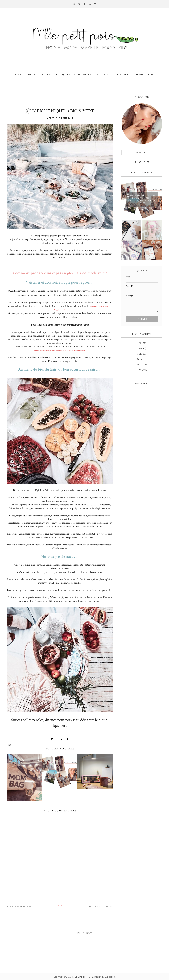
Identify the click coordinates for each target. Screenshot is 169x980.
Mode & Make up (83, 75)
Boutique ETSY (64, 75)
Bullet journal (46, 75)
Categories (102, 75)
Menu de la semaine (134, 75)
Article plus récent (19, 907)
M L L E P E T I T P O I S (83, 977)
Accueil (60, 906)
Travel (151, 75)
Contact (28, 75)
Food (116, 75)
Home (18, 75)
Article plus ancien (101, 907)
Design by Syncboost (105, 977)
